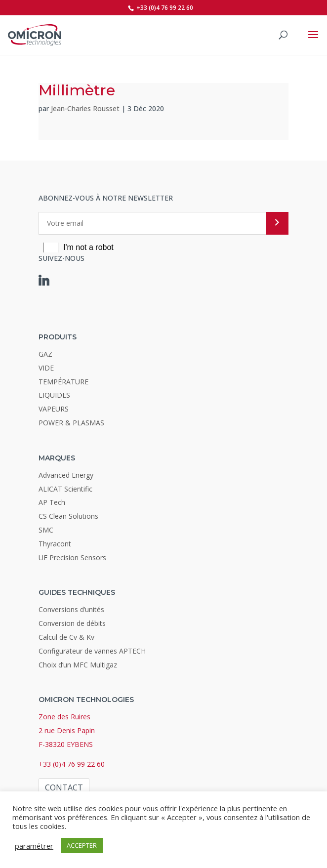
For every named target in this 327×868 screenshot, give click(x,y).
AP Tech (52, 502)
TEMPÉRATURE (63, 382)
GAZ (45, 354)
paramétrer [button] (34, 846)
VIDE (46, 368)
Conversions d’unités (71, 609)
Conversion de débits (72, 623)
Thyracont (55, 544)
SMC (46, 530)
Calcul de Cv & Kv (66, 637)
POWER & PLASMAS (71, 423)
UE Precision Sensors (72, 558)
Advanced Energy (66, 475)
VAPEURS (54, 409)
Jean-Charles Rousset (85, 108)
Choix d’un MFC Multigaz (78, 665)
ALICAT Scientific (65, 489)
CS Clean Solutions (68, 516)
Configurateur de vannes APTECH (92, 651)
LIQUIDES (54, 395)
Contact (64, 787)
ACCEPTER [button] (82, 845)
